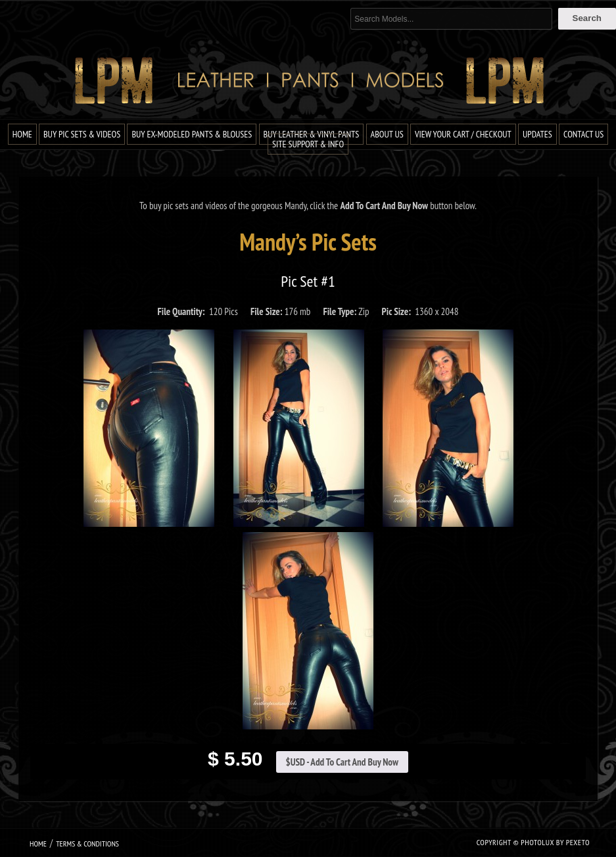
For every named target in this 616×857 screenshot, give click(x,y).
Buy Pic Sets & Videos (82, 134)
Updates (537, 134)
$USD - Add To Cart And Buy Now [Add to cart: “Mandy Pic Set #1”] (342, 762)
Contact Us (583, 134)
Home (22, 134)
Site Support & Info (308, 144)
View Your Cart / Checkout (463, 134)
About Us (387, 134)
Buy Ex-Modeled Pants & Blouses (192, 134)
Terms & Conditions (87, 844)
